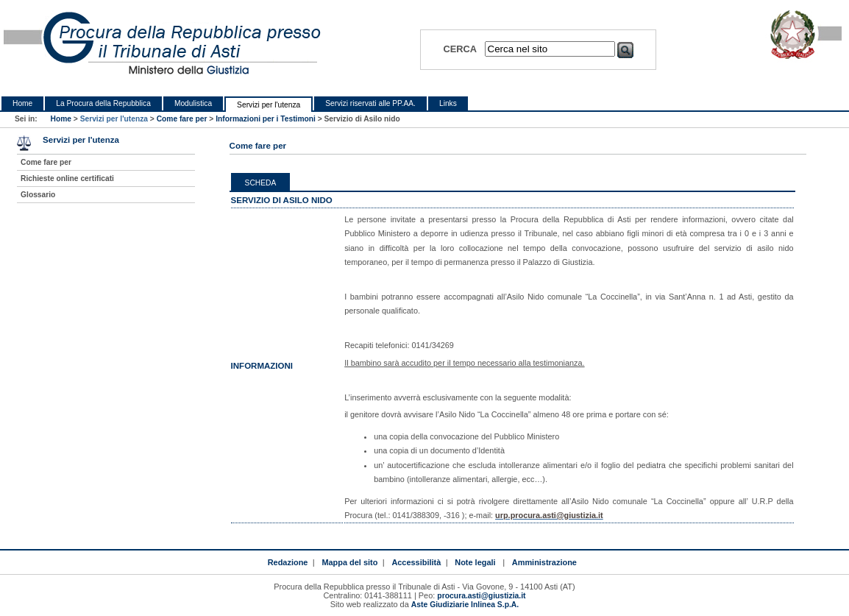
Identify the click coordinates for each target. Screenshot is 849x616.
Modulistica (193, 103)
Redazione (288, 562)
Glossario (38, 195)
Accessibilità (416, 562)
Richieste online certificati (67, 178)
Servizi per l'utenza (269, 105)
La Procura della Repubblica (103, 103)
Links (448, 103)
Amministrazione (544, 562)
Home (22, 103)
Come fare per (182, 119)
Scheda (261, 183)
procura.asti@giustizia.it (481, 596)
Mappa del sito (349, 562)
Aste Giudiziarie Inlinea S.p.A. (465, 605)
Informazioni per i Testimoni (266, 119)
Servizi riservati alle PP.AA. (370, 103)
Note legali (475, 562)
